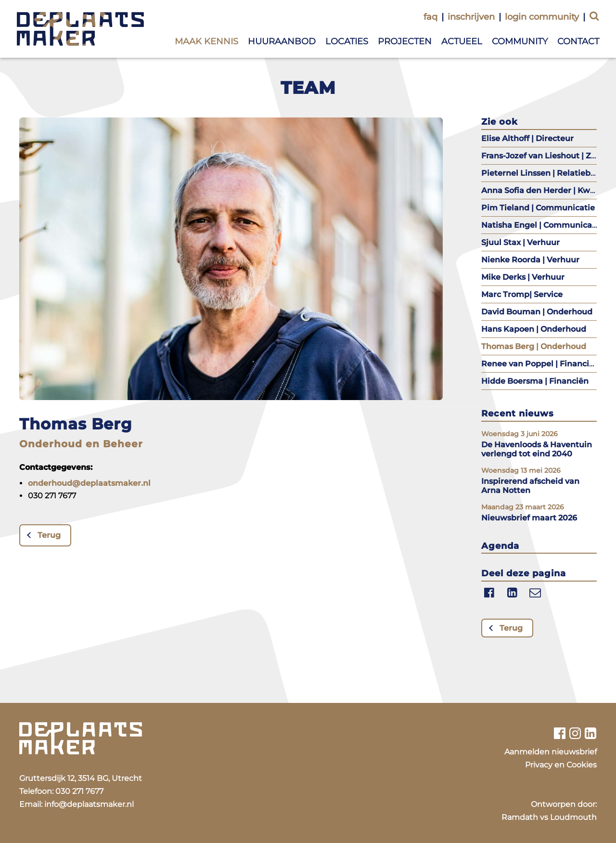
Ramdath (520, 817)
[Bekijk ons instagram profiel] (575, 733)
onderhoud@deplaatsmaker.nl (89, 483)
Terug (49, 535)
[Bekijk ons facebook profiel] (559, 733)
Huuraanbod (282, 41)
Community (520, 41)
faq (430, 17)
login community (542, 17)
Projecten (405, 41)
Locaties (347, 41)
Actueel (462, 41)
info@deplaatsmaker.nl (89, 804)
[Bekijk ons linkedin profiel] (591, 733)
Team (308, 88)
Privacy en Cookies (561, 765)
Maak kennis (206, 41)
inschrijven (471, 17)
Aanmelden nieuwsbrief (551, 752)
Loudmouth (573, 817)
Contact (578, 41)
